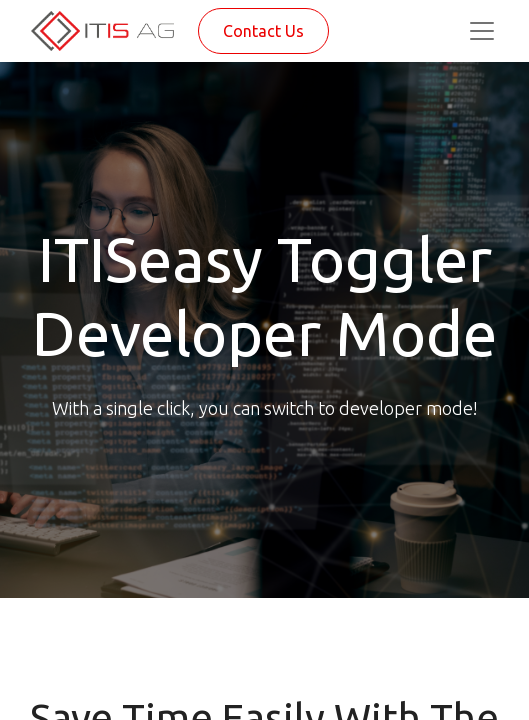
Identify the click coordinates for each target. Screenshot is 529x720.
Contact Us (263, 31)
